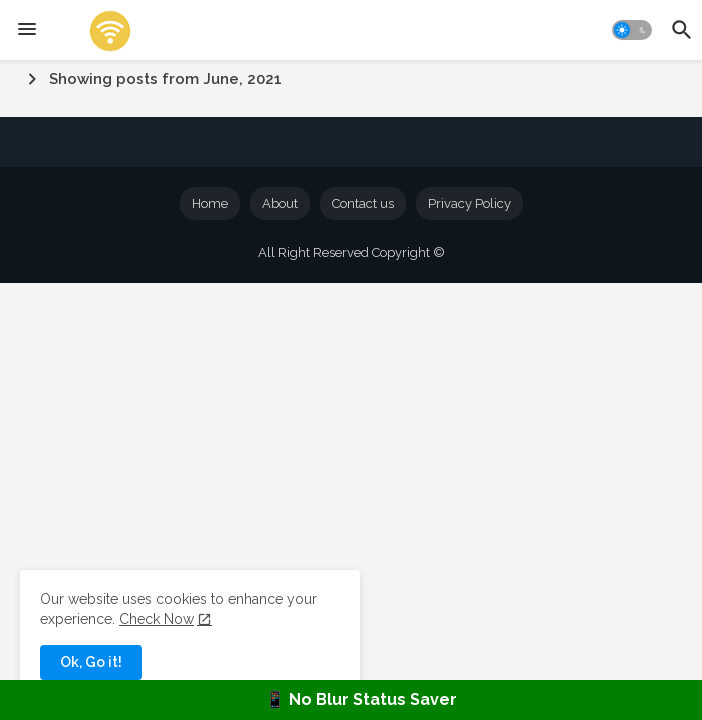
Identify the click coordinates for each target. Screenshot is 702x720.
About (280, 203)
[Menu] (27, 30)
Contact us (363, 203)
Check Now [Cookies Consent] (156, 619)
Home (210, 203)
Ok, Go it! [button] (91, 662)
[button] (632, 30)
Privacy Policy (469, 203)
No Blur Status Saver (373, 699)
